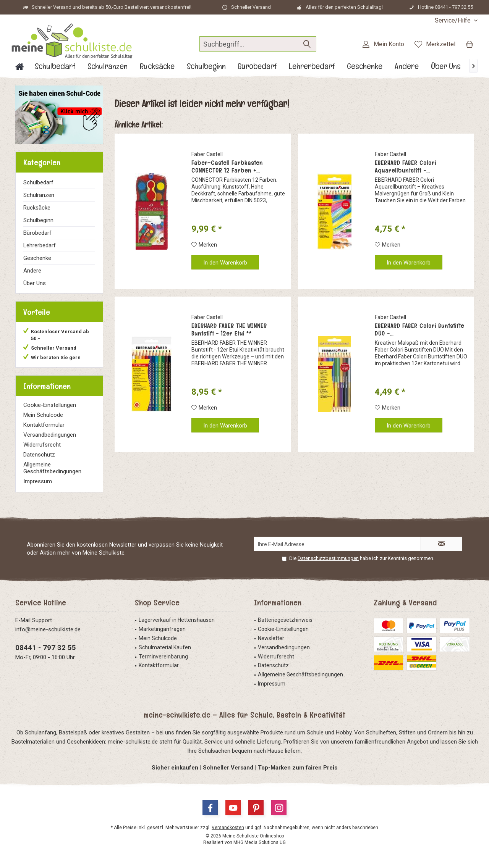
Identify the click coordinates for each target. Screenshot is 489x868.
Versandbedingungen (50, 435)
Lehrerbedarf (40, 245)
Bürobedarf (37, 233)
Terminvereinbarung (163, 657)
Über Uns (35, 283)
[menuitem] (453, 20)
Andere (32, 271)
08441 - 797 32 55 (46, 648)
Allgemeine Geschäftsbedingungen (52, 468)
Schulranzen (39, 195)
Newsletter (271, 638)
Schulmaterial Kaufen (165, 647)
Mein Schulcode (43, 415)
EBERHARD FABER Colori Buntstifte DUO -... (419, 330)
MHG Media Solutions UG (260, 842)
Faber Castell (207, 154)
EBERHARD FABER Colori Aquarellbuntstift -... (406, 167)
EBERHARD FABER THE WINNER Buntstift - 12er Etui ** (229, 330)
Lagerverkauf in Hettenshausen (177, 620)
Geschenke (37, 258)
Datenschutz (39, 455)
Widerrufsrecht (42, 445)
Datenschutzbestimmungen (328, 558)
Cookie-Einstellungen (50, 405)
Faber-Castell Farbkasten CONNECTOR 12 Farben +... (227, 167)
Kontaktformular (44, 425)
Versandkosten (228, 828)
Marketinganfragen (162, 629)
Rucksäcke (37, 208)
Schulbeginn (38, 220)
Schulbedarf (38, 182)
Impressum (38, 481)
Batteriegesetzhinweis (285, 620)
